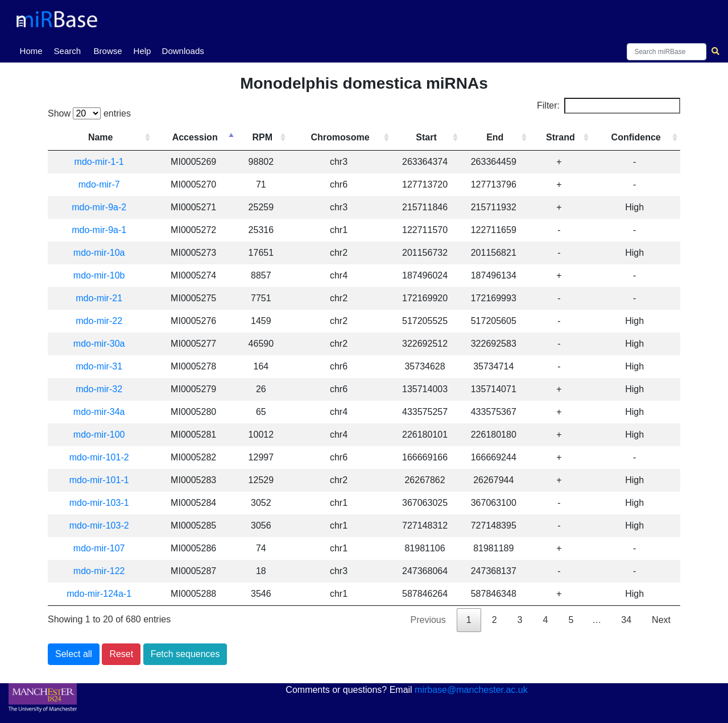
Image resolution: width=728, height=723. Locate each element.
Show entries (89, 113)
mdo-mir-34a (99, 412)
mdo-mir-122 (99, 571)
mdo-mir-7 (99, 184)
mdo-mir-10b (99, 275)
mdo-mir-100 (99, 435)
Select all (74, 654)
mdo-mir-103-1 (99, 503)
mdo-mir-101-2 (99, 457)
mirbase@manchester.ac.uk (471, 690)
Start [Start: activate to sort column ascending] (426, 137)
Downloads (183, 51)
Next (661, 620)
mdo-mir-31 (99, 366)
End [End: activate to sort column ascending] (495, 137)
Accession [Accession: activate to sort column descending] (195, 137)
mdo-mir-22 (99, 321)
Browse (108, 51)
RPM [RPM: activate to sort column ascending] (263, 137)
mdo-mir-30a (99, 344)
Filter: (609, 106)
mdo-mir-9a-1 (99, 230)
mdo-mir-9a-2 (99, 207)
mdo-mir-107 (99, 548)
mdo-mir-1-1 (99, 162)
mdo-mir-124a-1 (99, 594)
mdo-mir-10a (99, 253)
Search (68, 51)
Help (142, 51)
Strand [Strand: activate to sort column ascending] (561, 137)
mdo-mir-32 (99, 389)
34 (626, 620)
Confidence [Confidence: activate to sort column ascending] (636, 137)
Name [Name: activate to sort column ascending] (101, 137)
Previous (428, 620)
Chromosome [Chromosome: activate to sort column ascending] (340, 137)
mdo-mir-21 (99, 298)
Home (34, 50)
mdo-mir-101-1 (99, 480)
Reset (121, 654)
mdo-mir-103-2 (99, 525)
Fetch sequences (185, 654)
